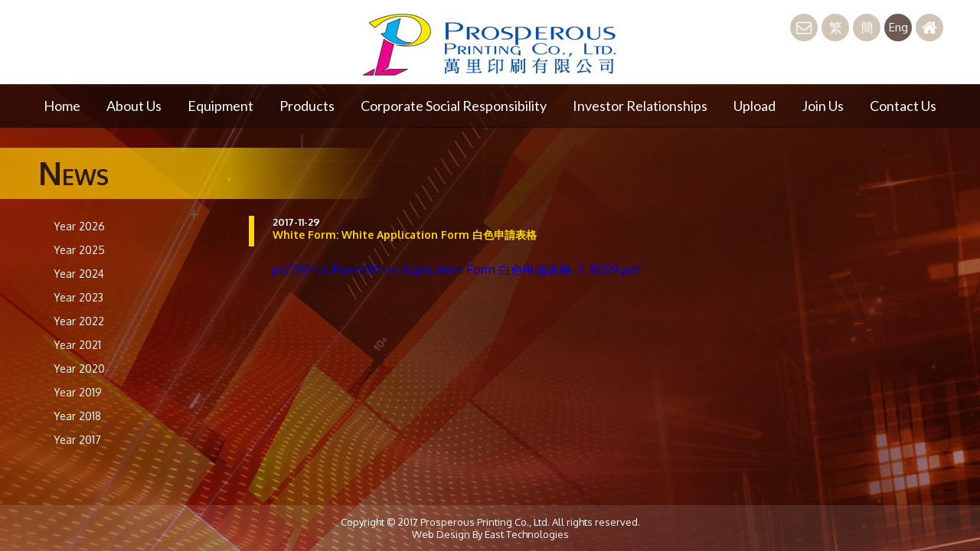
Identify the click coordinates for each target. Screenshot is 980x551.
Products (307, 106)
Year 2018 (77, 416)
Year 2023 (78, 297)
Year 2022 (79, 321)
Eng (898, 27)
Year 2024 (79, 274)
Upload (755, 106)
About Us (134, 106)
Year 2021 (77, 345)
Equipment (220, 106)
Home (62, 106)
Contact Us (903, 106)
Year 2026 (79, 226)
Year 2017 (77, 440)
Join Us (823, 106)
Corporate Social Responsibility (454, 106)
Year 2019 (78, 392)
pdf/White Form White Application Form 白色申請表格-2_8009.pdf (456, 269)
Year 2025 (79, 250)
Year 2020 (79, 368)
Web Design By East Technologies (490, 534)
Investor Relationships (640, 106)
